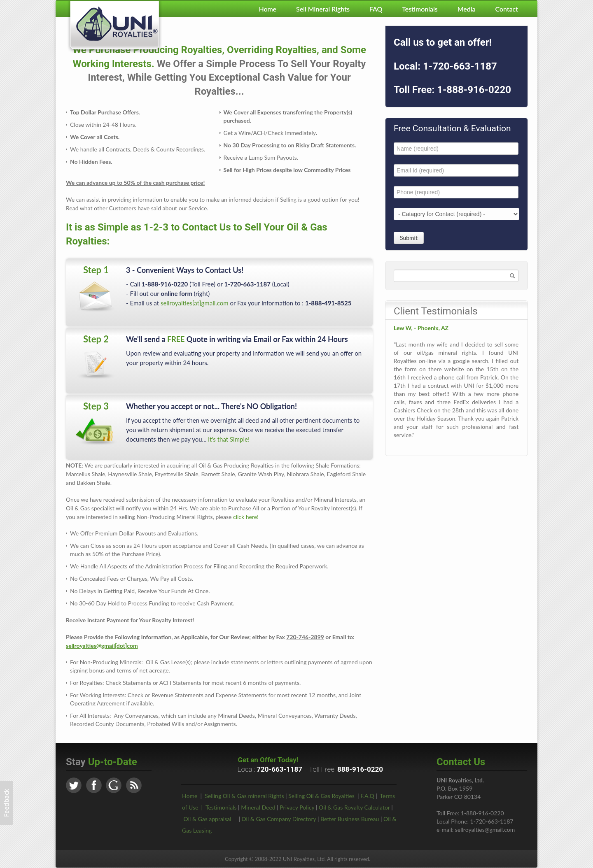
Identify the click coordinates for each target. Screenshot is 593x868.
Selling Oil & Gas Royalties (321, 796)
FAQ (376, 9)
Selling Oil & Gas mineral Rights (244, 796)
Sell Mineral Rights (323, 9)
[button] (7, 803)
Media (467, 9)
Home (267, 9)
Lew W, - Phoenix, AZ (421, 328)
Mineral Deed (258, 807)
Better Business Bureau (350, 819)
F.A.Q (367, 796)
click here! (246, 517)
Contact (507, 9)
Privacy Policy (297, 807)
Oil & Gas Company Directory (279, 819)
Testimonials (420, 9)
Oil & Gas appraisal (208, 819)
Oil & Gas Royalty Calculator (354, 807)
